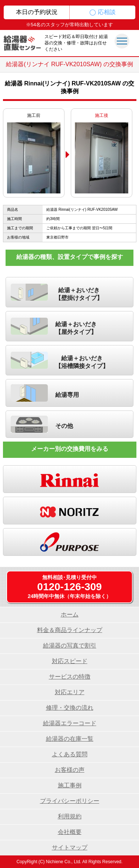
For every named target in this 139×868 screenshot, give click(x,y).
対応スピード (70, 661)
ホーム (70, 614)
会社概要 (70, 832)
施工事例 (70, 785)
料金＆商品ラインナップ (70, 630)
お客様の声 (70, 770)
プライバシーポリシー (70, 801)
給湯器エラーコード (70, 723)
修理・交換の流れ (70, 708)
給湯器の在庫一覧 (70, 739)
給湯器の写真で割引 (70, 646)
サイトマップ (70, 847)
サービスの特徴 (70, 677)
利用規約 (70, 816)
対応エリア (70, 692)
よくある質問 (70, 754)
